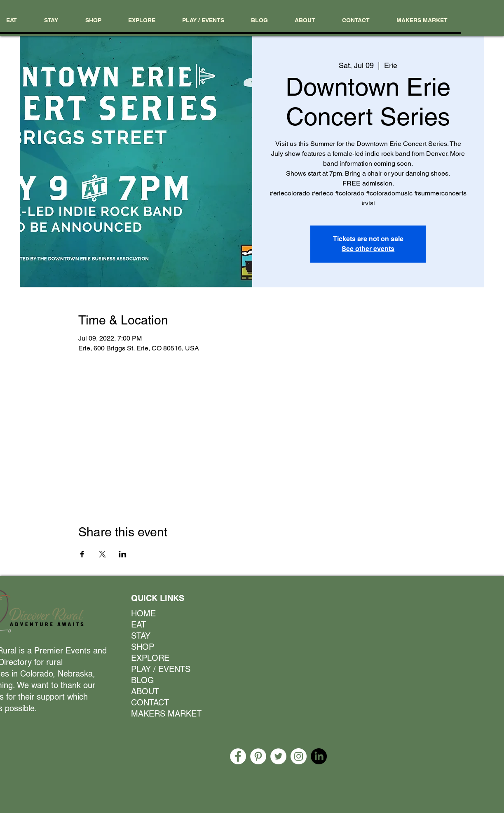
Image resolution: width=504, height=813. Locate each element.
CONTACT (150, 703)
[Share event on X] (102, 554)
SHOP (143, 647)
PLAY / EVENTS (161, 669)
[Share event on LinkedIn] (123, 554)
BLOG (143, 680)
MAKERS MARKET (163, 714)
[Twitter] (278, 756)
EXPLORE (150, 658)
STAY (141, 636)
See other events (368, 249)
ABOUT (145, 691)
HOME (143, 613)
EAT (138, 625)
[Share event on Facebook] (82, 554)
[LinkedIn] (319, 756)
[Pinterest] (258, 756)
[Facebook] (238, 756)
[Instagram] (299, 756)
